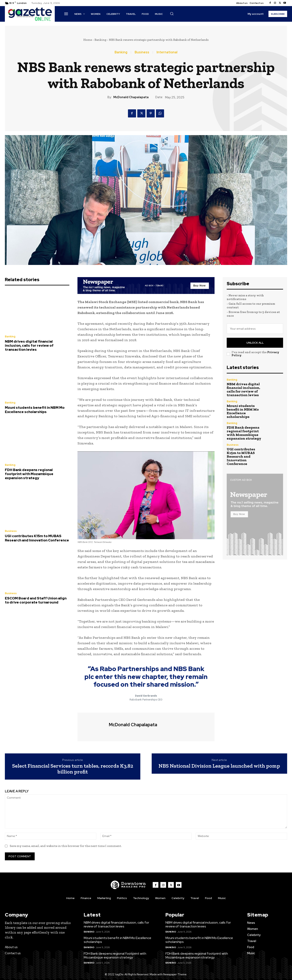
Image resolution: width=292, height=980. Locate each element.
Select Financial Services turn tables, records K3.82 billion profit (73, 769)
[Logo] (128, 885)
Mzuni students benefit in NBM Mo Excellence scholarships (35, 410)
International (167, 52)
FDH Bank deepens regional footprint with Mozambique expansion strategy (29, 474)
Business (142, 52)
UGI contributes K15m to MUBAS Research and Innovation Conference (37, 538)
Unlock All (255, 343)
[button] (172, 14)
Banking (100, 40)
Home (88, 40)
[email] (255, 329)
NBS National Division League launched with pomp (219, 766)
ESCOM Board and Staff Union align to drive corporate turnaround (36, 600)
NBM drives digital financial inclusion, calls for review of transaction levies (29, 346)
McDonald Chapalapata (131, 97)
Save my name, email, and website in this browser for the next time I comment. (66, 846)
